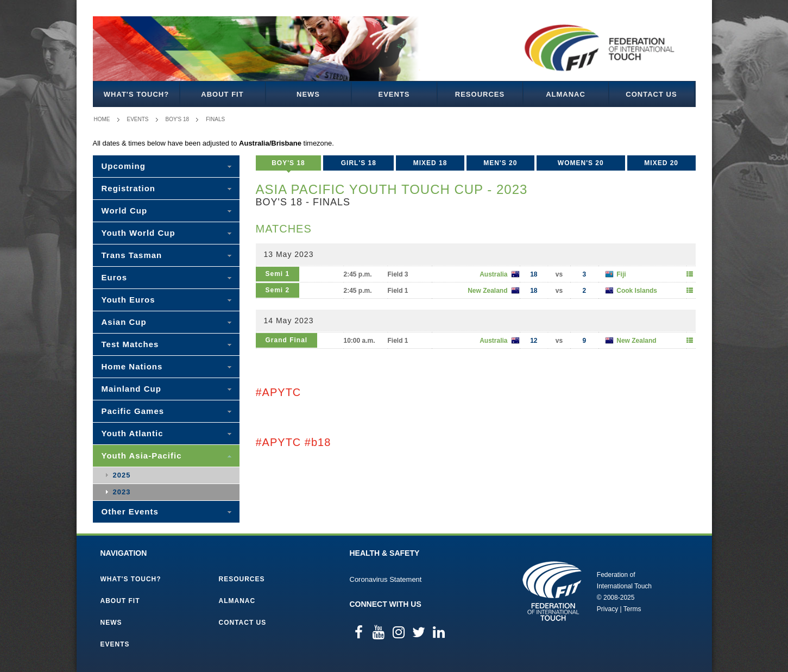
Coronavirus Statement (386, 579)
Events (394, 94)
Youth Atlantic (133, 433)
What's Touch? (136, 94)
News (308, 94)
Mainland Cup (131, 389)
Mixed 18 (430, 163)
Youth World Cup (138, 233)
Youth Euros (128, 300)
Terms (632, 609)
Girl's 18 (359, 163)
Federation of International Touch (552, 591)
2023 (122, 492)
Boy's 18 (178, 119)
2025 (122, 475)
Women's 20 (581, 163)
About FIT (222, 94)
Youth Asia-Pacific (142, 456)
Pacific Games (133, 411)
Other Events (130, 511)
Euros (115, 277)
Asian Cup (124, 322)
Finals (215, 119)
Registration (129, 188)
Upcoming (124, 166)
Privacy (607, 609)
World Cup (125, 211)
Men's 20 (500, 163)
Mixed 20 (661, 163)
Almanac (566, 94)
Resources (480, 94)
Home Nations (132, 366)
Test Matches (130, 344)
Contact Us (651, 94)
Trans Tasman (132, 255)
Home (102, 119)
